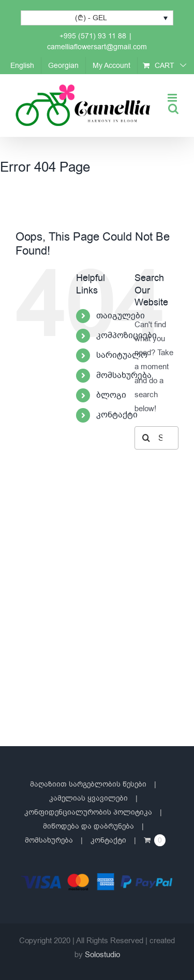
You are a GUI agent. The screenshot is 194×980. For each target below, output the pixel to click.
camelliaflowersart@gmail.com (97, 47)
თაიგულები (121, 316)
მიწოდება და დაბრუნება (88, 826)
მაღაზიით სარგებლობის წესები (88, 784)
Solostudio (102, 955)
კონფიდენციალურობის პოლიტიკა (88, 812)
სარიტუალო (122, 355)
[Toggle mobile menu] (173, 98)
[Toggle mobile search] (173, 109)
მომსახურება (124, 375)
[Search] (146, 438)
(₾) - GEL (91, 18)
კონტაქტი (117, 415)
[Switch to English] (22, 65)
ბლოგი (111, 395)
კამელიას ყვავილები (88, 798)
